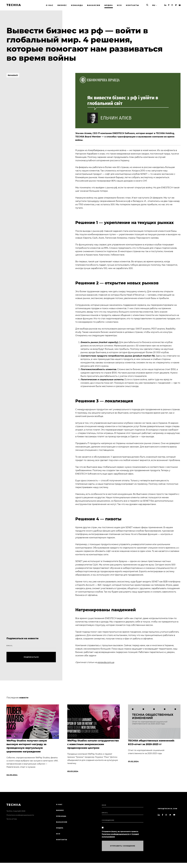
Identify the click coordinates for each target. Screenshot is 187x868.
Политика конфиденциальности (20, 815)
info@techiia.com (168, 809)
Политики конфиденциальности (116, 834)
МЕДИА (60, 828)
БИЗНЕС (60, 810)
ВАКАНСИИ (62, 822)
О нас (59, 804)
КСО (58, 834)
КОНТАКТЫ (62, 840)
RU (154, 5)
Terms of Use (12, 819)
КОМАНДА (61, 816)
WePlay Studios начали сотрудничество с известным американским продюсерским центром (93, 744)
